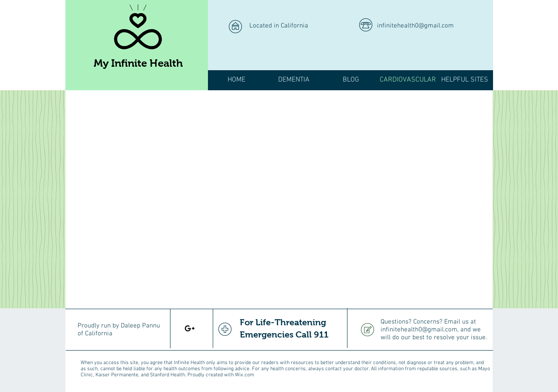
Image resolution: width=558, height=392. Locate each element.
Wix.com (245, 375)
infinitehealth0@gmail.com (415, 26)
